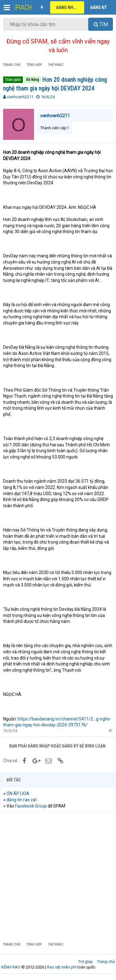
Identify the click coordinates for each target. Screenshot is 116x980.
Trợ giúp (86, 962)
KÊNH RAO (11, 967)
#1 (111, 731)
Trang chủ (106, 962)
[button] (7, 7)
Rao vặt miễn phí (62, 967)
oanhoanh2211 (20, 97)
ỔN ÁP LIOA (18, 794)
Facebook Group (31, 806)
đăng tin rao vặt (22, 800)
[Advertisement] (58, 877)
